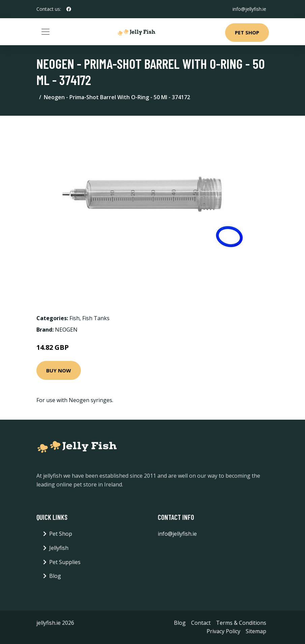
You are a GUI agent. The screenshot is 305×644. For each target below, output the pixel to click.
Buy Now (59, 370)
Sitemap (256, 631)
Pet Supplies (65, 562)
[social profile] (69, 9)
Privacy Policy (223, 631)
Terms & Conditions (241, 623)
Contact (201, 623)
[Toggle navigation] (45, 32)
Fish (74, 318)
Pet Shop (247, 32)
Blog (55, 576)
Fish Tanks (96, 318)
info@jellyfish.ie (249, 9)
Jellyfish (59, 548)
